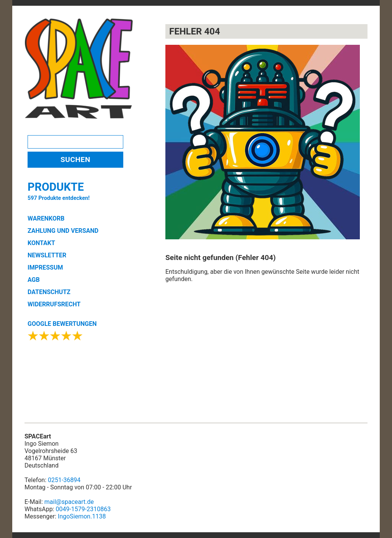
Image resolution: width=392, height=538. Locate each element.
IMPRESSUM (45, 267)
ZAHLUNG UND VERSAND (63, 231)
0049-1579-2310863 (83, 509)
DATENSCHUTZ (49, 292)
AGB (34, 280)
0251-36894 (64, 480)
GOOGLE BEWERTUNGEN (62, 324)
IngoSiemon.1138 (82, 516)
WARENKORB (46, 218)
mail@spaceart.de (69, 502)
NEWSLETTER (47, 255)
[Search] (75, 142)
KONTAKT (41, 243)
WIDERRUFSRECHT (54, 304)
